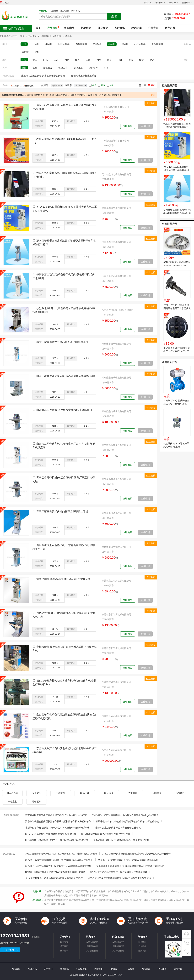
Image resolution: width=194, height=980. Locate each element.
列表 (153, 85)
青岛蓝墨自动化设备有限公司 (116, 344)
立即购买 (128, 126)
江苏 (77, 60)
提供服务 (48, 68)
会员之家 (153, 28)
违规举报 (142, 951)
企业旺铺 (145, 126)
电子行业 (109, 793)
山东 (56, 60)
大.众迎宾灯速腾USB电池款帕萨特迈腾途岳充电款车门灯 (54, 878)
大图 (144, 85)
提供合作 (93, 68)
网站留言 (142, 942)
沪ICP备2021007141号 (113, 975)
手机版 (6, 3)
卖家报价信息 (92, 951)
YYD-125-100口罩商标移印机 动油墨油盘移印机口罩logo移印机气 (176, 170)
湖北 (67, 60)
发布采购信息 (92, 942)
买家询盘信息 (118, 951)
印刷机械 (57, 36)
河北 (120, 60)
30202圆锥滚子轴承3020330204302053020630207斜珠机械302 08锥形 (177, 265)
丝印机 (125, 44)
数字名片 (170, 28)
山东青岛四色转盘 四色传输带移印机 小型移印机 (64, 410)
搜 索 (114, 16)
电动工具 (85, 793)
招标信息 (86, 28)
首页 (38, 28)
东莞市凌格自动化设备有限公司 (118, 310)
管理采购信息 (92, 946)
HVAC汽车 (12, 793)
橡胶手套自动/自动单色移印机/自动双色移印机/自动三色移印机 (127, 821)
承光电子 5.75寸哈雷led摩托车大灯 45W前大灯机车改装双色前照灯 (177, 351)
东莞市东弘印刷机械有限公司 (116, 581)
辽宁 (141, 60)
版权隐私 (64, 951)
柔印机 (49, 44)
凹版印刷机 (64, 44)
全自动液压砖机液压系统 (84, 76)
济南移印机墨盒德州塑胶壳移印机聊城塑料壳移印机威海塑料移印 (177, 213)
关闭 (153, 95)
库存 (106, 68)
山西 (88, 60)
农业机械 (133, 793)
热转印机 (98, 44)
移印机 (68, 36)
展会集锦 (103, 28)
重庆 (131, 60)
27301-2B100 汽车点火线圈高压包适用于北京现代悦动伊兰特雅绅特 (177, 308)
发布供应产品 (118, 942)
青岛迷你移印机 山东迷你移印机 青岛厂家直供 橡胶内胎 (121, 840)
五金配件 (37, 793)
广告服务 (142, 946)
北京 (152, 60)
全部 (24, 68)
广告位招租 (81, 969)
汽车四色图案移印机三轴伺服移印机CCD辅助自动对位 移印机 (177, 127)
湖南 (99, 60)
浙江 (35, 60)
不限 (24, 44)
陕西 (109, 60)
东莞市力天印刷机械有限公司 (116, 750)
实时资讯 (75, 11)
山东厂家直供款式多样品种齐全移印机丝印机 (62, 342)
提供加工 (78, 68)
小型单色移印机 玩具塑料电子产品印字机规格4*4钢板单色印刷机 (58, 828)
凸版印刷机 (140, 44)
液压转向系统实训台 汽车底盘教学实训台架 (43, 76)
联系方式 (64, 942)
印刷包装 (45, 36)
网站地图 (98, 969)
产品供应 (43, 11)
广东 (45, 60)
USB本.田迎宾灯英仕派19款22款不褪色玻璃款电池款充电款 (55, 872)
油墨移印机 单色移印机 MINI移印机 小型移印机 (63, 579)
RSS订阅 (162, 969)
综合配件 (37, 802)
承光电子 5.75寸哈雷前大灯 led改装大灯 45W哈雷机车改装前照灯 (58, 866)
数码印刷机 (81, 44)
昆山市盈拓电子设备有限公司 (116, 174)
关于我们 (64, 946)
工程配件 (61, 793)
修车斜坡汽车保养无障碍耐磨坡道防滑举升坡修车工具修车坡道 (119, 878)
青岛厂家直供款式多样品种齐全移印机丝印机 (62, 511)
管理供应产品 (118, 946)
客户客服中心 (12, 950)
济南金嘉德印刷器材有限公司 (116, 208)
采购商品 (54, 11)
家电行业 (181, 793)
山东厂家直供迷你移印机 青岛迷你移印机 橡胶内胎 (66, 376)
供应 (35, 68)
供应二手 (63, 68)
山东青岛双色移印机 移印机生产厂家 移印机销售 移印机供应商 (57, 840)
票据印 (25, 52)
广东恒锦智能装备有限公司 (115, 107)
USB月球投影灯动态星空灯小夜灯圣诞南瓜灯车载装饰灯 (119, 872)
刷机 (37, 52)
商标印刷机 (157, 44)
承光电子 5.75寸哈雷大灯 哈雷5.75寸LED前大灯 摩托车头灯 (128, 860)
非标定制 (12, 802)
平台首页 (148, 3)
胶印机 (36, 44)
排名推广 (114, 969)
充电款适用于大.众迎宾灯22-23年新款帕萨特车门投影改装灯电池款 (130, 866)
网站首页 (16, 969)
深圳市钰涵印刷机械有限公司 (116, 682)
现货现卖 (65, 11)
